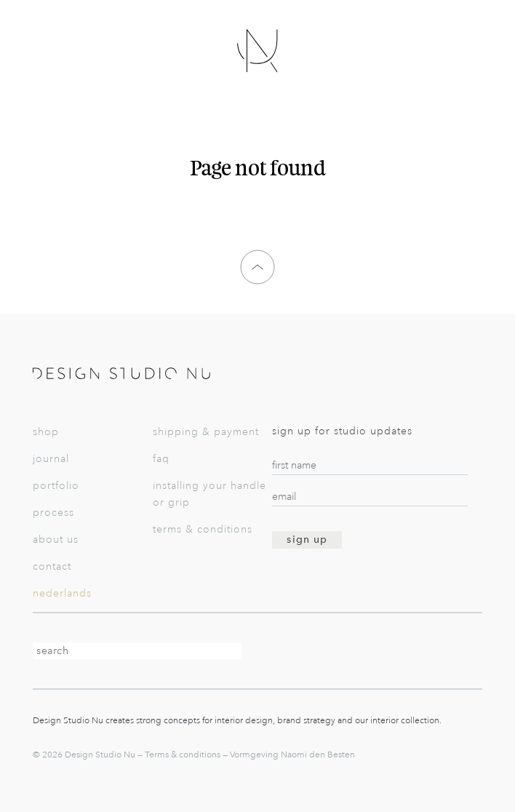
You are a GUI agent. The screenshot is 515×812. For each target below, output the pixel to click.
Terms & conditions (203, 529)
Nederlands (62, 593)
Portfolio (56, 486)
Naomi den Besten (318, 755)
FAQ (161, 459)
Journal (51, 459)
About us (56, 540)
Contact (52, 566)
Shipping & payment (206, 432)
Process (53, 513)
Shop (46, 432)
